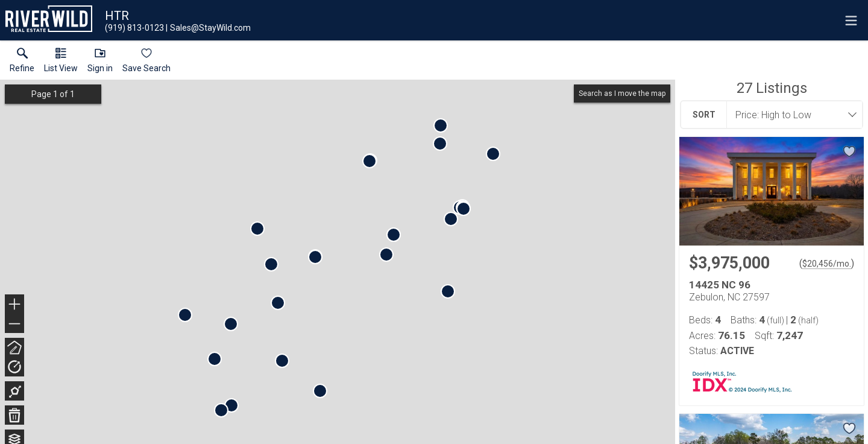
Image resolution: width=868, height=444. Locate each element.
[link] (22, 63)
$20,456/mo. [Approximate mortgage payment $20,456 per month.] (827, 264)
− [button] (14, 324)
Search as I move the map (622, 94)
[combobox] (791, 115)
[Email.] (208, 28)
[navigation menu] (851, 21)
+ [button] (15, 305)
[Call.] (134, 28)
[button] (61, 63)
